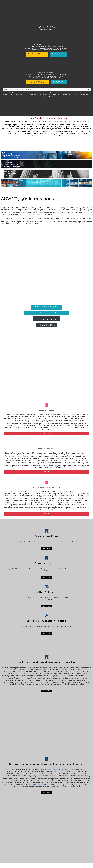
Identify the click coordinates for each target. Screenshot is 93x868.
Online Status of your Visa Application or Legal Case (82, 822)
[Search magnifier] (89, 56)
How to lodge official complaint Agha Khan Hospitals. (83, 816)
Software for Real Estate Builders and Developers (82, 827)
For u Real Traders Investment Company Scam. (82, 833)
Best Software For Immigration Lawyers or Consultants (83, 838)
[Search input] (46, 56)
